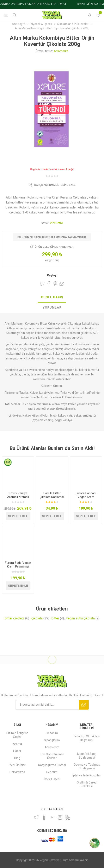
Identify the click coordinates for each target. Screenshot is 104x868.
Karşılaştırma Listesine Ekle (55, 185)
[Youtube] (52, 817)
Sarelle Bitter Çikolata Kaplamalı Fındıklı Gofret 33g (52, 497)
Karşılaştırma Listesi (52, 765)
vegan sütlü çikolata (80, 618)
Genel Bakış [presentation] (52, 297)
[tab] (52, 297)
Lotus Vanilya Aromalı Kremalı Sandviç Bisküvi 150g (18, 499)
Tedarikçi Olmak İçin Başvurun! (87, 738)
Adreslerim (52, 747)
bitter (55, 618)
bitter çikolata (15, 618)
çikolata (37, 618)
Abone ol (84, 705)
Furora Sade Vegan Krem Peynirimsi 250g (18, 566)
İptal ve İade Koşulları (87, 775)
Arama (17, 744)
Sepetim (52, 772)
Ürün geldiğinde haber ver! (54, 247)
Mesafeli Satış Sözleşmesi (87, 756)
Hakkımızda (17, 772)
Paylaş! (52, 275)
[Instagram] (60, 817)
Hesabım (52, 733)
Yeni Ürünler (17, 765)
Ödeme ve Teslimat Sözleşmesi (87, 766)
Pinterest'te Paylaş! (55, 284)
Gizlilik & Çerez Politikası (87, 784)
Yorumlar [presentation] (52, 308)
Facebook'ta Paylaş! (49, 284)
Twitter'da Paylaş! (42, 284)
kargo (49, 260)
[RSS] (68, 817)
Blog (17, 758)
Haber (17, 751)
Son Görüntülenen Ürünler (52, 756)
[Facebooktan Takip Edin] (44, 817)
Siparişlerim (52, 740)
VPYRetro (56, 223)
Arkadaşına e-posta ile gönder (62, 284)
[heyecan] (36, 817)
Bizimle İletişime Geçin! (17, 735)
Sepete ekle (18, 516)
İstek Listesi (52, 779)
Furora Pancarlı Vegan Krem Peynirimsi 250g (86, 497)
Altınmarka (61, 51)
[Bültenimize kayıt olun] (47, 705)
